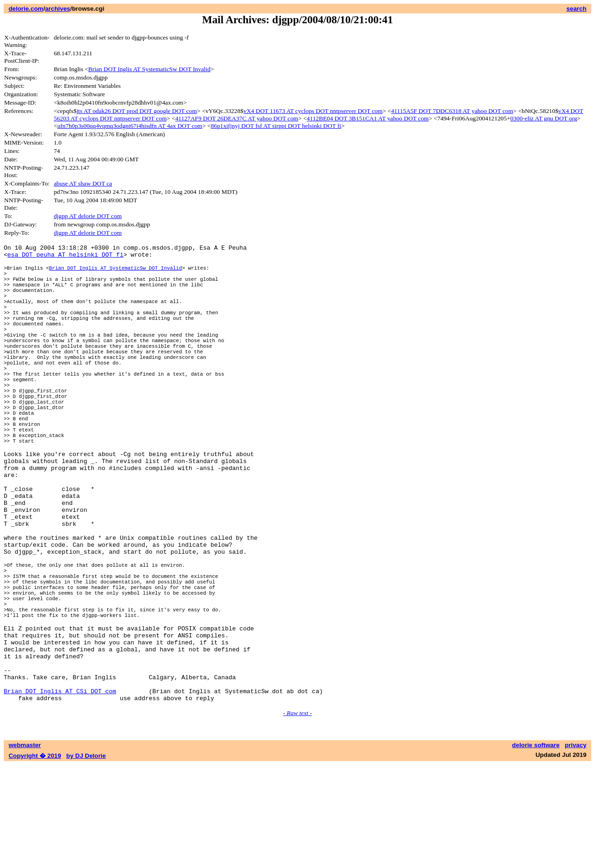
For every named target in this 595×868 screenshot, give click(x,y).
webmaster (25, 848)
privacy (576, 848)
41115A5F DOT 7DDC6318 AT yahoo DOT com (452, 111)
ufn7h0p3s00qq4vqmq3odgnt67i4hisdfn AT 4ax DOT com (130, 126)
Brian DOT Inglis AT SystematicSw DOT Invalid (149, 69)
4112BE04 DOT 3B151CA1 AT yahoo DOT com (368, 118)
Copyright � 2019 (35, 859)
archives (58, 9)
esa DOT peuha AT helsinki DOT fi (66, 257)
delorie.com (26, 9)
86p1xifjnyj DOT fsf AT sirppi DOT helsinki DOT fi (276, 126)
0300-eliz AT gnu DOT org (544, 118)
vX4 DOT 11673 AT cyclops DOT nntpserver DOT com (313, 111)
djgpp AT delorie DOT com (88, 216)
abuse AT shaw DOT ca (83, 183)
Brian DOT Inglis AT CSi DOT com (60, 793)
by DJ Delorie (86, 859)
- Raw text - (297, 816)
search (577, 9)
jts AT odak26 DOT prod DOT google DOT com (137, 111)
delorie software (536, 848)
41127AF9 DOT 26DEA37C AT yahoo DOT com (237, 118)
